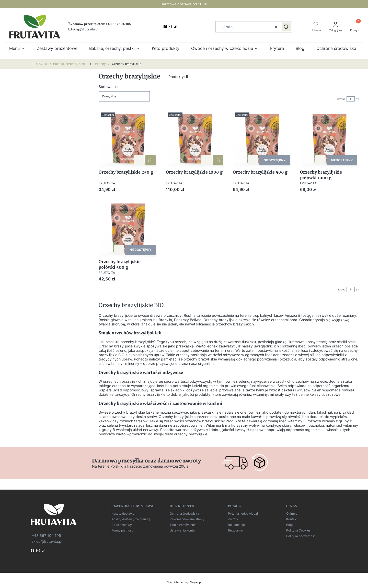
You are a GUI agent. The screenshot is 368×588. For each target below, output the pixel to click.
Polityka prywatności (301, 536)
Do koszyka (151, 160)
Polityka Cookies (298, 530)
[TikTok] (176, 27)
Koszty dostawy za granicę (131, 519)
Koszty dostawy (123, 513)
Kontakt (292, 519)
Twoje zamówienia (183, 525)
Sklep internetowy (184, 582)
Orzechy (100, 64)
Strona (341, 99)
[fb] (33, 551)
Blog (289, 525)
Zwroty (233, 519)
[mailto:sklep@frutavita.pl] (83, 29)
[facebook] (166, 27)
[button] (286, 27)
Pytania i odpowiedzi (243, 513)
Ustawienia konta (182, 530)
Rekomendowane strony (187, 519)
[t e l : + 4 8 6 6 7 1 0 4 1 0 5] (46, 535)
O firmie (292, 513)
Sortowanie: (108, 87)
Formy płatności (123, 530)
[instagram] (171, 27)
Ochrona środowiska (184, 513)
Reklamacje (236, 525)
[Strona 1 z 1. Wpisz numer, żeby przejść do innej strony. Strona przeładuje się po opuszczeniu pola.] (351, 99)
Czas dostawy (122, 525)
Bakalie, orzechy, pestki (70, 64)
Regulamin (235, 530)
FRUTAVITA (39, 64)
